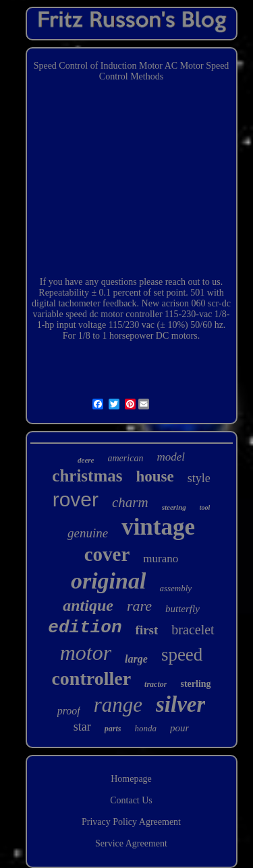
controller (91, 678)
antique (88, 605)
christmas (87, 476)
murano (161, 559)
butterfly (182, 609)
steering (174, 507)
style (199, 478)
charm (130, 502)
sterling (195, 684)
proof (69, 711)
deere (86, 460)
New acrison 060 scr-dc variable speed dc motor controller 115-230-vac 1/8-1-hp (132, 314)
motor (86, 653)
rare (139, 606)
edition (85, 628)
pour (179, 728)
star (82, 727)
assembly (175, 588)
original (108, 581)
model (171, 457)
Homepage (131, 779)
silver (180, 704)
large (136, 659)
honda (145, 728)
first (147, 630)
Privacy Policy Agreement (131, 822)
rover (76, 499)
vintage (158, 527)
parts (113, 729)
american (126, 458)
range (118, 705)
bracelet (193, 630)
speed (182, 655)
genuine (88, 533)
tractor (156, 684)
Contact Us (131, 800)
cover (107, 554)
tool (205, 507)
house (154, 476)
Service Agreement (131, 843)
